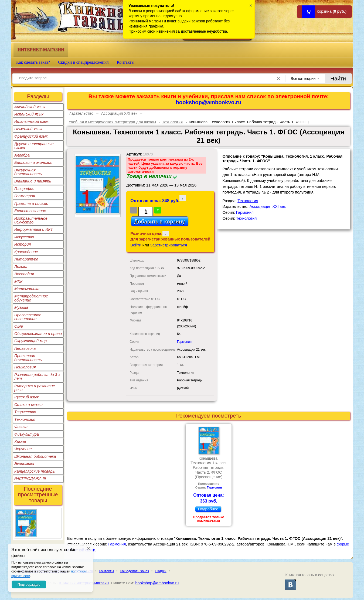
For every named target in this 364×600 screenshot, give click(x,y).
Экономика (24, 464)
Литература (26, 259)
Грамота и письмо (31, 204)
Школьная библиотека (35, 456)
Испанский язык (29, 114)
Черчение (23, 449)
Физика (21, 427)
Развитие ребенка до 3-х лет (37, 377)
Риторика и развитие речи (35, 388)
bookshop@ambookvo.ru (209, 102)
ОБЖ (19, 326)
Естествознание (30, 211)
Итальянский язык (31, 121)
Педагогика (25, 348)
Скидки (161, 571)
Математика (27, 289)
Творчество (25, 412)
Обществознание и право (38, 334)
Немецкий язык (28, 129)
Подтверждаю (29, 584)
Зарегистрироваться (169, 245)
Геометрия (25, 196)
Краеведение (26, 252)
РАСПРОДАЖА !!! (30, 479)
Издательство (81, 113)
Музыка (21, 307)
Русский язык (26, 397)
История (23, 244)
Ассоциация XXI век (119, 113)
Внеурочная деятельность (28, 172)
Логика (21, 267)
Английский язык (30, 107)
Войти (136, 245)
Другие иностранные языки (34, 146)
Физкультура (27, 434)
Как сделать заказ (134, 571)
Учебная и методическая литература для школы (112, 122)
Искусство (24, 237)
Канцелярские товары (35, 471)
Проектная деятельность (28, 358)
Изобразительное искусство (31, 220)
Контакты (126, 62)
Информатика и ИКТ (34, 229)
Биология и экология (33, 162)
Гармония (184, 342)
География (24, 189)
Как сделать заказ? (33, 62)
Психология (25, 367)
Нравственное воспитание (28, 317)
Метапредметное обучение (31, 298)
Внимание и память (33, 181)
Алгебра (22, 155)
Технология (25, 419)
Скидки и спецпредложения (83, 62)
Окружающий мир (30, 341)
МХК (18, 282)
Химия (20, 442)
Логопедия (24, 274)
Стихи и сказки (28, 405)
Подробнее (208, 509)
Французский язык (31, 136)
